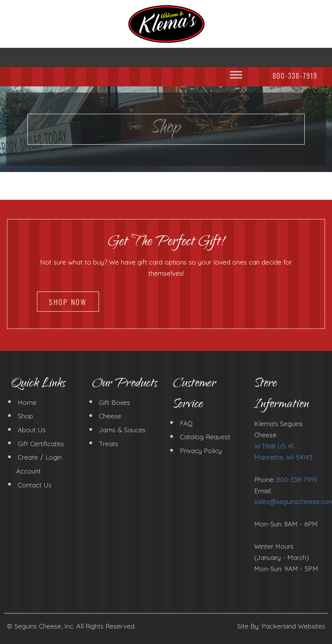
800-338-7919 (297, 480)
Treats (109, 443)
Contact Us (35, 485)
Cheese (110, 416)
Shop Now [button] (68, 302)
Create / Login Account (39, 464)
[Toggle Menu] (236, 75)
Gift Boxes (115, 402)
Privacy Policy (201, 451)
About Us (32, 430)
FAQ (186, 423)
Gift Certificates (41, 443)
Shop (25, 416)
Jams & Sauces (122, 430)
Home (27, 402)
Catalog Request (205, 437)
